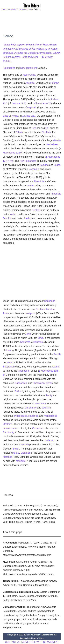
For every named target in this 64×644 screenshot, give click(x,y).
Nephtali (31, 108)
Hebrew (54, 83)
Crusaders (38, 428)
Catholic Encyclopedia (19, 9)
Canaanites (21, 383)
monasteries (51, 416)
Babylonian (9, 367)
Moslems (8, 424)
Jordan (31, 185)
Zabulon (20, 132)
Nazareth (25, 342)
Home (4, 9)
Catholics (26, 453)
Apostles (30, 83)
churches (33, 416)
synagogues (20, 416)
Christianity (31, 408)
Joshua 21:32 (19, 103)
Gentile (57, 140)
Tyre (34, 128)
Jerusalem (40, 404)
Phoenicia (39, 181)
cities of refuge (10, 116)
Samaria (44, 165)
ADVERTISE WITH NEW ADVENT (41, 642)
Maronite (7, 457)
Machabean (52, 144)
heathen (56, 367)
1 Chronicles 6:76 (42, 103)
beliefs (16, 453)
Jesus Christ (29, 75)
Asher (13, 214)
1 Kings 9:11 (29, 116)
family (49, 395)
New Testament (29, 68)
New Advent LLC (34, 635)
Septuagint (9, 68)
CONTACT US (13, 642)
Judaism (46, 408)
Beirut (16, 449)
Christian (38, 342)
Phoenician (39, 383)
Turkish (25, 445)
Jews (28, 334)
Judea (57, 165)
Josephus (34, 169)
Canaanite (50, 301)
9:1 (47, 128)
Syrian (49, 383)
